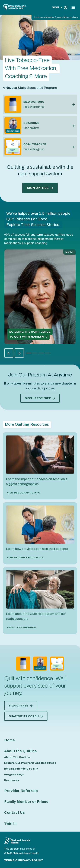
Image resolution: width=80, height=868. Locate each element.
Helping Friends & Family (21, 769)
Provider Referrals (21, 791)
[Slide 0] (28, 353)
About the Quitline (21, 751)
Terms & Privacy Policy (24, 860)
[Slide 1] (35, 353)
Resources (12, 780)
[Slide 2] (41, 353)
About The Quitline (17, 757)
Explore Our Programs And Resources (30, 763)
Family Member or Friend (26, 802)
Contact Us (15, 812)
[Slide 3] (47, 353)
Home (10, 740)
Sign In (60, 7)
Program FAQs (14, 775)
